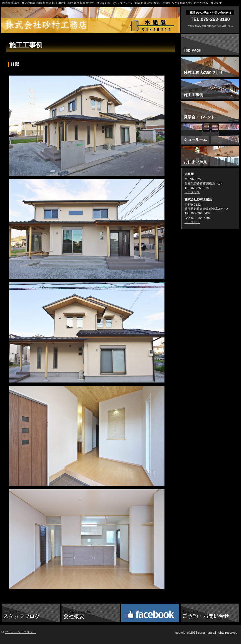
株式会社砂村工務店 (92, 25)
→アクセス (192, 192)
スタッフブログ (31, 612)
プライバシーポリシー (20, 632)
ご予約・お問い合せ (210, 612)
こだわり (91, 612)
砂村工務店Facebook (150, 612)
